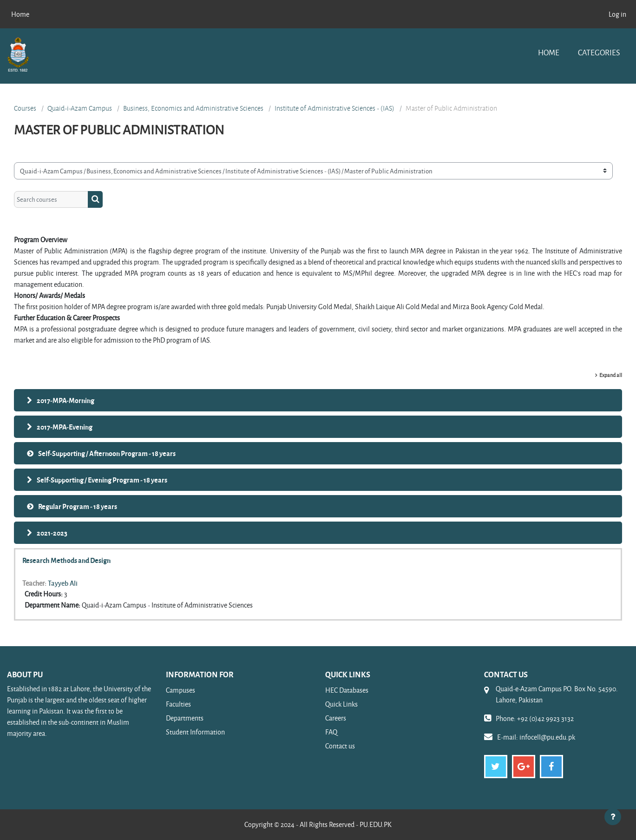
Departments (185, 718)
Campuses (180, 690)
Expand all (611, 375)
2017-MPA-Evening (65, 427)
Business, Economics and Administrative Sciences (193, 108)
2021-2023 (52, 533)
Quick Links (341, 704)
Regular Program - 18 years (78, 506)
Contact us (340, 746)
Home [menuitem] (20, 14)
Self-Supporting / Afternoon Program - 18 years (107, 453)
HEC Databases (347, 690)
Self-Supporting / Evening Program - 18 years (102, 480)
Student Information (195, 732)
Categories (599, 52)
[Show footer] (613, 817)
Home (549, 52)
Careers (336, 718)
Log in (617, 14)
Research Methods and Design (66, 560)
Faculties (178, 704)
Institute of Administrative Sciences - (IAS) (334, 108)
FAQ (331, 732)
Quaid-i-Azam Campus (80, 108)
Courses (25, 108)
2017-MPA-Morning (66, 400)
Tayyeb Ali (63, 583)
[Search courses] (51, 200)
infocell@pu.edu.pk (547, 737)
